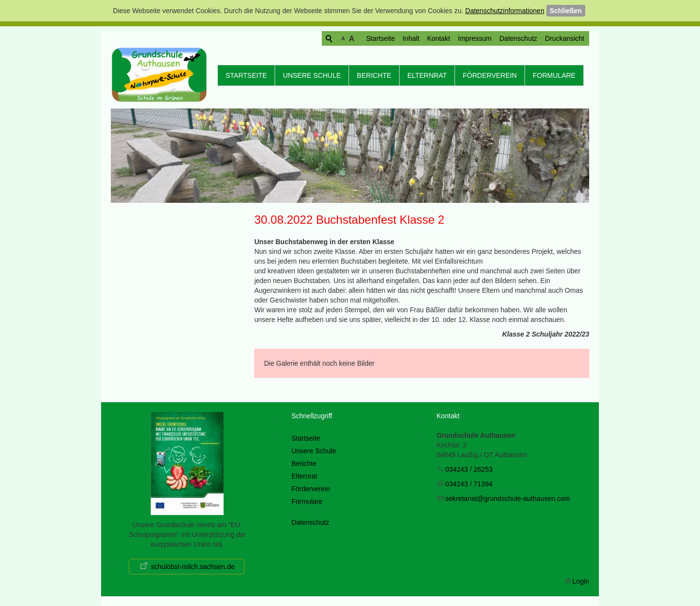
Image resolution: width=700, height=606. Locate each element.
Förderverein (490, 75)
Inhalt (373, 38)
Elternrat (427, 75)
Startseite (343, 38)
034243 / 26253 (469, 469)
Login (581, 581)
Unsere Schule (312, 75)
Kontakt (401, 38)
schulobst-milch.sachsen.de (192, 567)
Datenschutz (481, 38)
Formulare (554, 75)
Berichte (374, 75)
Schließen (566, 11)
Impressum (437, 38)
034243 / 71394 (469, 484)
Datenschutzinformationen (505, 11)
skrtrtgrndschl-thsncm (507, 499)
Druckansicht (527, 38)
